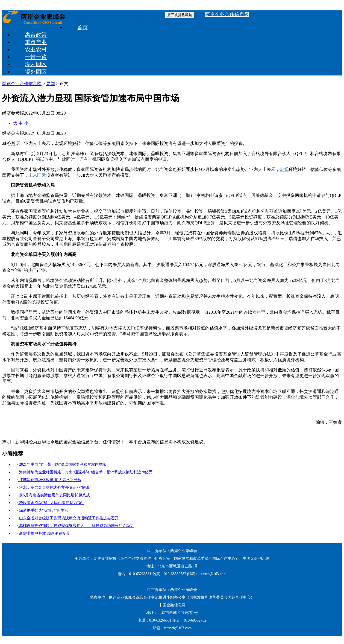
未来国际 (37, 175)
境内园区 (36, 64)
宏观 (284, 169)
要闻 (51, 84)
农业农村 (36, 49)
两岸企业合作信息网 (118, 18)
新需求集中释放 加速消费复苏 (44, 533)
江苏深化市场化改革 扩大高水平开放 (50, 480)
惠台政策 (36, 35)
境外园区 (36, 72)
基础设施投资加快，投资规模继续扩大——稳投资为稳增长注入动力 (76, 526)
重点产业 (36, 42)
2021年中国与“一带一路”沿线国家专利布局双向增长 (63, 464)
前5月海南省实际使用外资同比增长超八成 (54, 495)
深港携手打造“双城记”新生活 (43, 510)
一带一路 (36, 57)
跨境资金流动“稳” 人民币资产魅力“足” (51, 503)
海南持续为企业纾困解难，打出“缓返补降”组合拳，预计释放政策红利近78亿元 (86, 472)
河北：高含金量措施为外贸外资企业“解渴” (55, 487)
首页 (83, 27)
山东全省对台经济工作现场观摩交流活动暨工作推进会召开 (69, 518)
